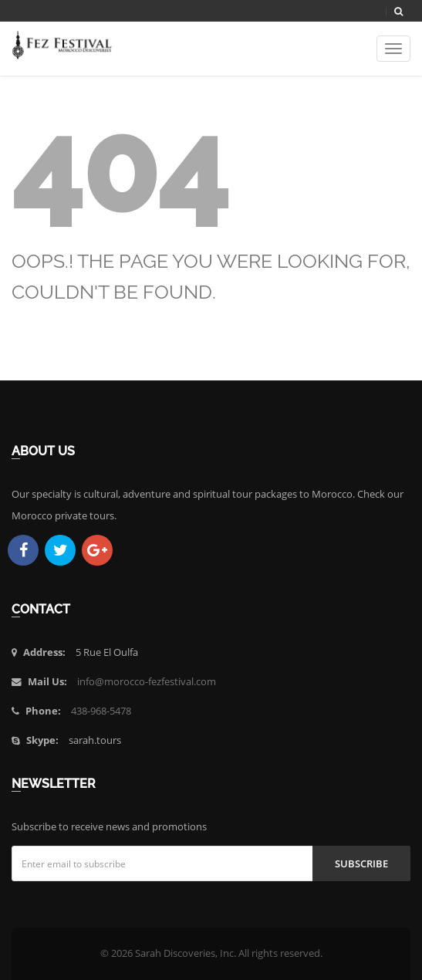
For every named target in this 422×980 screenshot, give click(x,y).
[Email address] (162, 863)
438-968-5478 (101, 711)
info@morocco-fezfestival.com (147, 682)
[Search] (398, 12)
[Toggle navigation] (393, 49)
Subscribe (361, 863)
